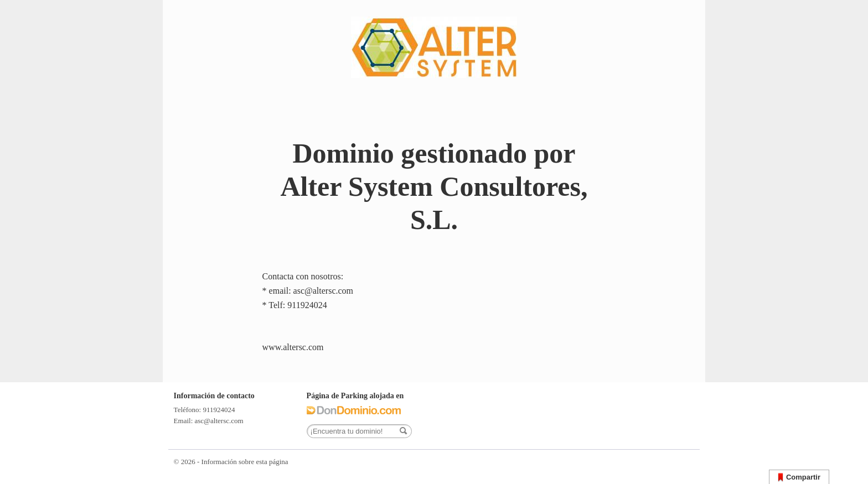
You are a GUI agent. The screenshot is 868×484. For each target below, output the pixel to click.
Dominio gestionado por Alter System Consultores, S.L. (434, 186)
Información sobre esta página (245, 462)
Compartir (799, 478)
